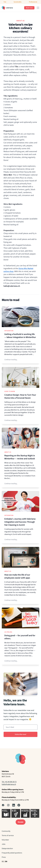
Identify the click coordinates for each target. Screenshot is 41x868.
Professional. (33, 2)
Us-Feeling (8, 632)
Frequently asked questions (12, 853)
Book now (29, 8)
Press (4, 857)
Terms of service (8, 835)
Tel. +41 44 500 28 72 (9, 782)
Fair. (5, 2)
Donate (21, 822)
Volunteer (5, 840)
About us (8, 452)
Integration (9, 331)
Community (6, 831)
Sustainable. (18, 2)
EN (6, 861)
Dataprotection (7, 848)
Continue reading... (11, 360)
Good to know (10, 391)
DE (3, 861)
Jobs (4, 844)
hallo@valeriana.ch (9, 784)
